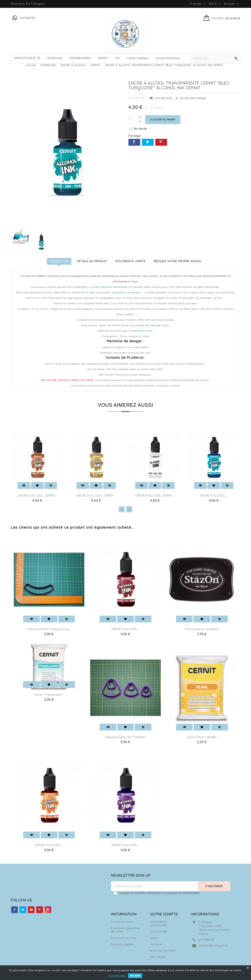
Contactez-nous (122, 922)
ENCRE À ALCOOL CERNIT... (37, 495)
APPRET (103, 58)
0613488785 (207, 940)
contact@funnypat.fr (213, 946)
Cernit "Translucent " (49, 695)
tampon (136, 292)
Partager (134, 142)
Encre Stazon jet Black (202, 629)
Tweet (148, 142)
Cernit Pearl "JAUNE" (202, 737)
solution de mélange (147, 325)
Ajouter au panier (163, 119)
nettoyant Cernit (142, 331)
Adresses (156, 944)
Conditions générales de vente (126, 930)
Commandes (159, 931)
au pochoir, (119, 292)
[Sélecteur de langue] (198, 4)
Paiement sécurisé (124, 938)
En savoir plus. (117, 976)
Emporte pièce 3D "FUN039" (125, 737)
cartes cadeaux (138, 58)
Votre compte (164, 914)
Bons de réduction (163, 951)
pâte (92, 292)
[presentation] (122, 509)
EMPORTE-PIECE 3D (27, 58)
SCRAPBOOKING (80, 58)
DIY (118, 58)
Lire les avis (161, 98)
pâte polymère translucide (111, 287)
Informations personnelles (159, 923)
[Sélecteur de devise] (215, 4)
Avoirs (154, 938)
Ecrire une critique (191, 98)
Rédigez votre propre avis (178, 261)
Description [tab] (59, 261)
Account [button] (232, 4)
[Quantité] (133, 119)
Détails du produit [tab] (92, 261)
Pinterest (161, 142)
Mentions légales (123, 944)
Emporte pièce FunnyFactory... (49, 629)
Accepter (135, 976)
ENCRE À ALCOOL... (214, 495)
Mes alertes (158, 957)
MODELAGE (55, 58)
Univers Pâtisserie (168, 58)
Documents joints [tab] (131, 261)
